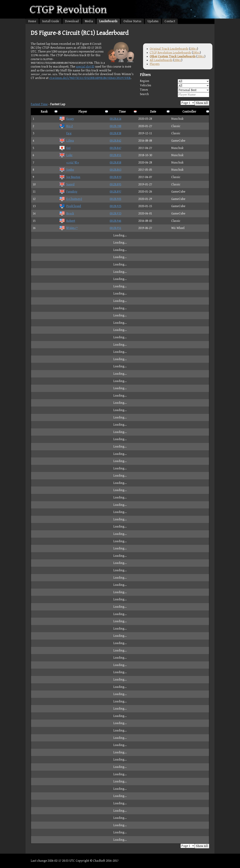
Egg (65, 133)
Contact (170, 21)
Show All (202, 103)
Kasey (67, 119)
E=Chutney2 (71, 199)
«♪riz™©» (69, 163)
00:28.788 (115, 126)
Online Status (132, 21)
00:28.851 (115, 155)
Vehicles (175, 86)
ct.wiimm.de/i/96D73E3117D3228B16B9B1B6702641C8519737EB (90, 78)
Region (175, 81)
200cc (194, 49)
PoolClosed (70, 206)
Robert (67, 221)
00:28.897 (115, 192)
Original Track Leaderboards (169, 49)
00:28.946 (115, 221)
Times (175, 90)
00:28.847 (115, 148)
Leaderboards (108, 21)
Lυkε (66, 155)
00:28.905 (115, 199)
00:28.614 (115, 119)
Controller (189, 112)
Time (122, 112)
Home (32, 21)
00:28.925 (115, 206)
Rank (44, 112)
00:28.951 (115, 228)
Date (153, 112)
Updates (153, 21)
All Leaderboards (161, 60)
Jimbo (67, 170)
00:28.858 (115, 163)
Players (155, 64)
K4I (65, 148)
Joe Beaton (70, 177)
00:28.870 (115, 177)
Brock (67, 213)
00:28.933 (115, 213)
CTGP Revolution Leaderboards (170, 53)
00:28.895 (115, 184)
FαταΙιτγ (68, 192)
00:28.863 (115, 170)
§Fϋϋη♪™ (68, 228)
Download (72, 21)
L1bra (66, 141)
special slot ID (85, 67)
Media (89, 21)
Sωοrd (67, 184)
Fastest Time (39, 104)
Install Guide (51, 21)
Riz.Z (66, 126)
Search (175, 95)
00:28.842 (115, 141)
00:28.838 (115, 133)
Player (83, 112)
